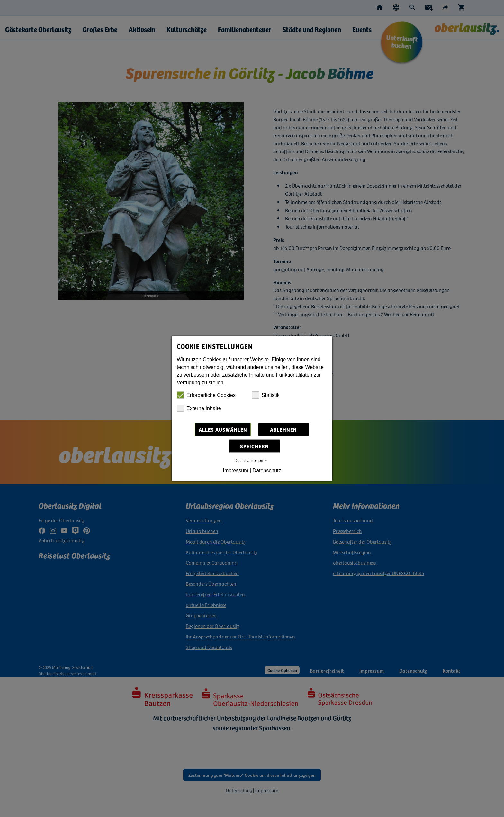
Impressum (235, 470)
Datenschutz (267, 470)
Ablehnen (283, 429)
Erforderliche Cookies (206, 395)
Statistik (266, 395)
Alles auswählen (223, 429)
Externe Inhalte (199, 408)
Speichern (255, 446)
